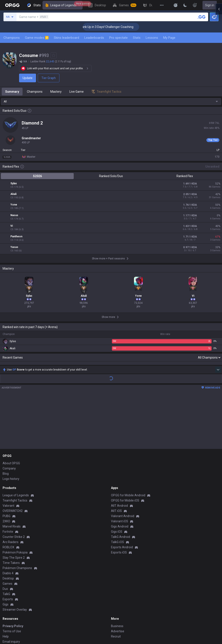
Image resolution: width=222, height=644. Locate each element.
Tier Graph (49, 78)
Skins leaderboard (66, 38)
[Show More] (176, 5)
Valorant (8, 456)
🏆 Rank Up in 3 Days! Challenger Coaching (116, 27)
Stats (137, 38)
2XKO (6, 471)
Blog (6, 424)
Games (7, 534)
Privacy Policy (13, 576)
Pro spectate (118, 38)
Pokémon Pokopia (15, 502)
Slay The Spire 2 (14, 508)
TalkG (6, 544)
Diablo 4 (8, 523)
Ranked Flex (185, 176)
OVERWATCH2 (13, 461)
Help (6, 586)
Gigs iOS (117, 482)
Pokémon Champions (17, 518)
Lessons (152, 38)
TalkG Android (121, 487)
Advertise (118, 581)
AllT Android (119, 456)
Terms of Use (12, 581)
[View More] (162, 5)
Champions (12, 38)
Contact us (10, 597)
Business (117, 576)
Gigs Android (120, 476)
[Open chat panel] (219, 78)
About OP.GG (11, 413)
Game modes (37, 38)
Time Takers (11, 513)
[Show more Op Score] (218, 320)
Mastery (56, 92)
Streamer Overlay (15, 560)
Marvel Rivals (12, 476)
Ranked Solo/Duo (111, 176)
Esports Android (122, 497)
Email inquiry (11, 592)
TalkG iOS (118, 492)
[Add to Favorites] (54, 55)
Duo (5, 539)
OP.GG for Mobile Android (128, 445)
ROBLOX (8, 497)
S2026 (37, 176)
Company (9, 418)
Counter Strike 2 (14, 487)
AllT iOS (116, 461)
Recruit (116, 586)
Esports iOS (119, 502)
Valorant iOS (120, 471)
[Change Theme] (185, 5)
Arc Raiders (11, 492)
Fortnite (8, 482)
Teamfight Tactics (15, 450)
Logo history (11, 429)
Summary (12, 92)
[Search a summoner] (202, 17)
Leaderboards (94, 38)
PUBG (7, 466)
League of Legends (63, 5)
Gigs (6, 554)
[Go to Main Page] (12, 5)
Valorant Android (123, 466)
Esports (8, 549)
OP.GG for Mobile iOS (125, 450)
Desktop (8, 528)
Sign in (210, 5)
